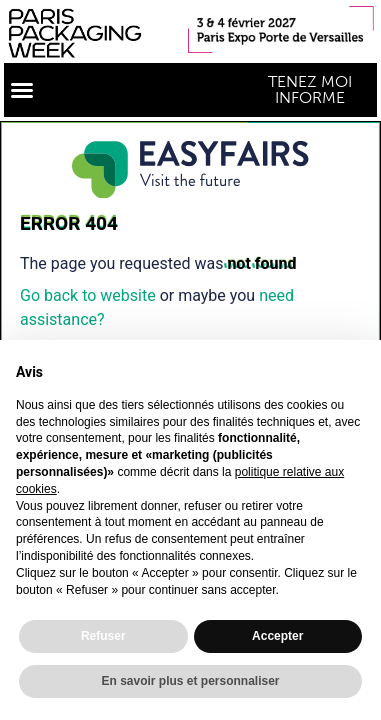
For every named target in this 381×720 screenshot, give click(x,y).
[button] (22, 90)
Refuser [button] (103, 636)
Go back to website (88, 295)
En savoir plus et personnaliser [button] (190, 681)
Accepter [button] (277, 636)
